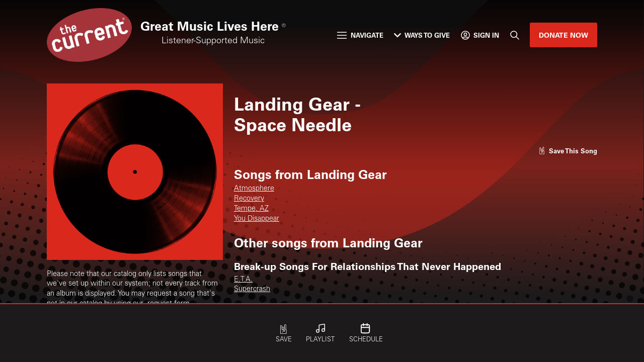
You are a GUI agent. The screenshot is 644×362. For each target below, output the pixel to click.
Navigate (360, 35)
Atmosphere (254, 189)
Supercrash (252, 290)
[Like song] (568, 151)
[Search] (514, 35)
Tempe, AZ (251, 209)
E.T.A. (243, 280)
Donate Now (563, 35)
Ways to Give (422, 35)
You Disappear (257, 219)
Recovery (249, 199)
